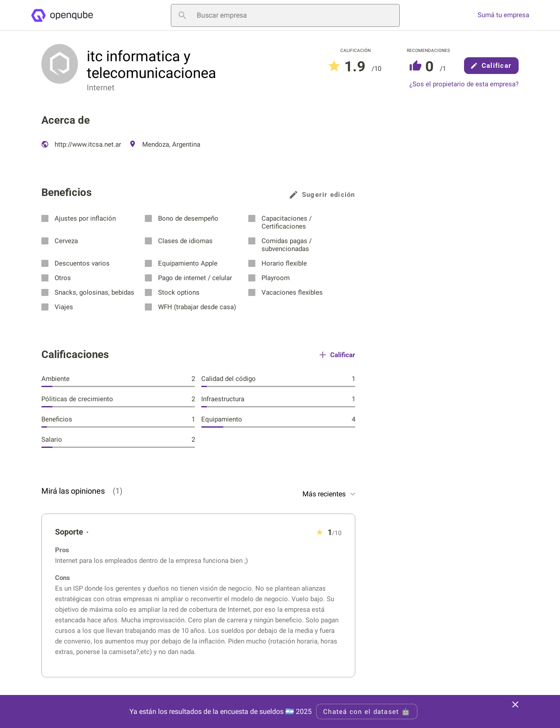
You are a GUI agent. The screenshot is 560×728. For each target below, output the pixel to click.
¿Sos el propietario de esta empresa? (464, 84)
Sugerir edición (322, 195)
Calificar (491, 66)
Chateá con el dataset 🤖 (367, 712)
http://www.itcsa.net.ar (81, 144)
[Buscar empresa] (285, 15)
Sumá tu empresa (503, 15)
